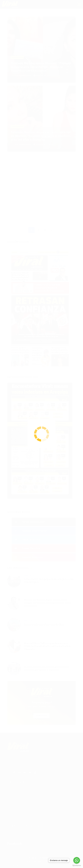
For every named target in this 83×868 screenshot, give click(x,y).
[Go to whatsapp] (77, 860)
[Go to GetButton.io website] (77, 865)
